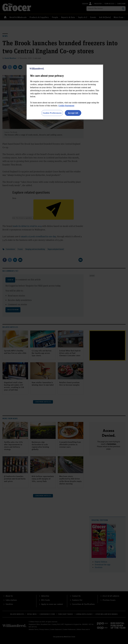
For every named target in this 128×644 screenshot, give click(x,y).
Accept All (73, 113)
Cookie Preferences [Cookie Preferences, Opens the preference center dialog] (52, 113)
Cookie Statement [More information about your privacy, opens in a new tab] (66, 106)
